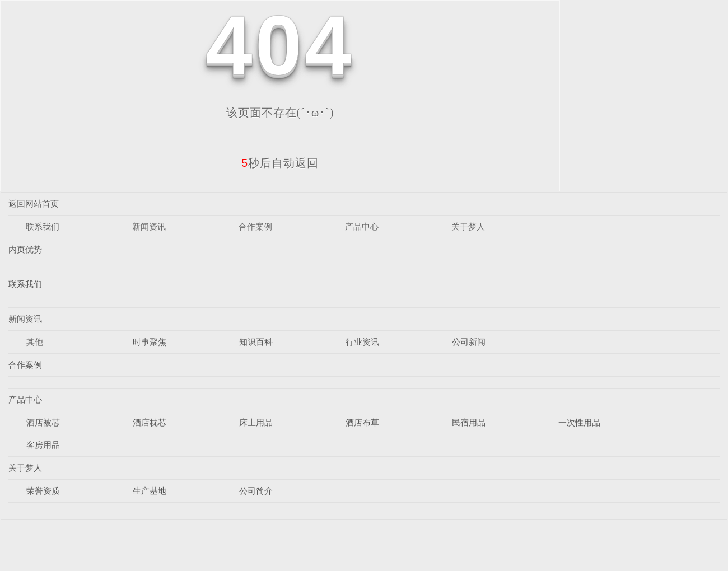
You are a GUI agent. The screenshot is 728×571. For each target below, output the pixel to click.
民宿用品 (469, 422)
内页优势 (25, 249)
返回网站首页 (34, 203)
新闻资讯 (149, 226)
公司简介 (256, 491)
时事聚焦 (150, 342)
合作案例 (255, 226)
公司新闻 (469, 342)
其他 (35, 342)
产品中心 (362, 226)
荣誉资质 (43, 491)
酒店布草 (362, 422)
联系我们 (43, 226)
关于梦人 (468, 226)
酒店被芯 (43, 422)
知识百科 (256, 342)
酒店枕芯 (150, 422)
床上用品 (256, 422)
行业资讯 (362, 342)
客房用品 (43, 445)
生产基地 (150, 491)
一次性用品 (579, 422)
